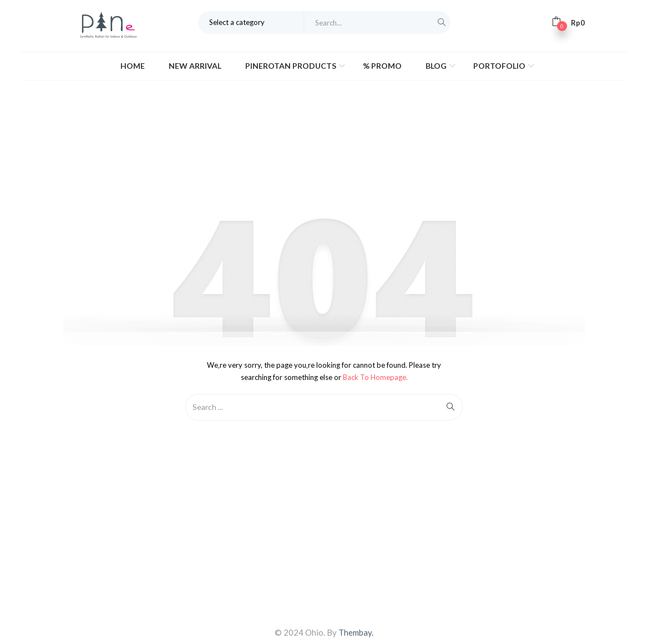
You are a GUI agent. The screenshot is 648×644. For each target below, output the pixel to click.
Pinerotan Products (292, 66)
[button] (568, 22)
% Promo (382, 66)
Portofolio (500, 66)
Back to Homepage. (375, 377)
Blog (437, 66)
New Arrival (195, 66)
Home (133, 66)
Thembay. (356, 632)
